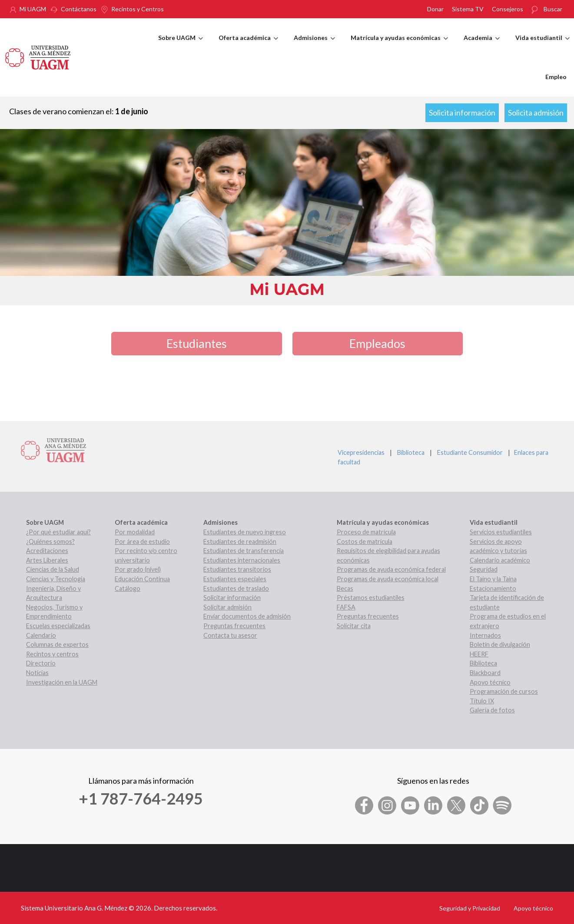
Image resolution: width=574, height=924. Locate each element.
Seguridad (484, 569)
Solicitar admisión (227, 607)
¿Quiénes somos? (50, 541)
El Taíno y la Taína (493, 579)
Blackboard (485, 673)
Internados (485, 635)
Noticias (37, 673)
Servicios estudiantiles (501, 532)
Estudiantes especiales (235, 579)
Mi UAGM (33, 9)
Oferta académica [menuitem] (248, 46)
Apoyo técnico (490, 682)
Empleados (377, 343)
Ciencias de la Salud (53, 569)
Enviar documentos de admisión (247, 616)
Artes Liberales (47, 560)
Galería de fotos (492, 710)
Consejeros (508, 9)
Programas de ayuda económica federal (391, 569)
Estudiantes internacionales (242, 560)
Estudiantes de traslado (236, 588)
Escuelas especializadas (58, 626)
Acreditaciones (47, 551)
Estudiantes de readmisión (240, 541)
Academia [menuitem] (482, 46)
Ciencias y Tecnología (56, 579)
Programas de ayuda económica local (388, 579)
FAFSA (346, 607)
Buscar (553, 9)
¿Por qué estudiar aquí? (58, 532)
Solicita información (462, 113)
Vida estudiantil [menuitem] (542, 46)
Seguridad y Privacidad (470, 908)
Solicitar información (232, 598)
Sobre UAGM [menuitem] (181, 46)
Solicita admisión (536, 113)
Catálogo (128, 588)
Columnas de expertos (57, 644)
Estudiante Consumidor (470, 452)
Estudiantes (197, 343)
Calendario (41, 635)
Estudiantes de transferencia (244, 551)
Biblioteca (411, 452)
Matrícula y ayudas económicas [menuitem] (399, 46)
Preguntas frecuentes (234, 626)
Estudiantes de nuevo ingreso (245, 532)
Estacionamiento (493, 588)
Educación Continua (142, 579)
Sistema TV (468, 9)
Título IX (482, 701)
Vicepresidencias (361, 452)
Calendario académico (500, 560)
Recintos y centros (52, 654)
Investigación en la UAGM (62, 682)
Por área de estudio (142, 541)
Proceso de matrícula (366, 532)
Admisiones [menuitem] (314, 46)
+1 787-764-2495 (141, 798)
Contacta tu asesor (230, 635)
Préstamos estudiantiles (371, 598)
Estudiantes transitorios (237, 569)
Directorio (41, 663)
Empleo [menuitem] (556, 77)
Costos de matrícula (365, 541)
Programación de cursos (504, 691)
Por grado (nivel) (138, 569)
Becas (345, 588)
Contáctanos (79, 9)
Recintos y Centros (138, 9)
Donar (435, 9)
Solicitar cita (354, 626)
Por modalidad (135, 532)
